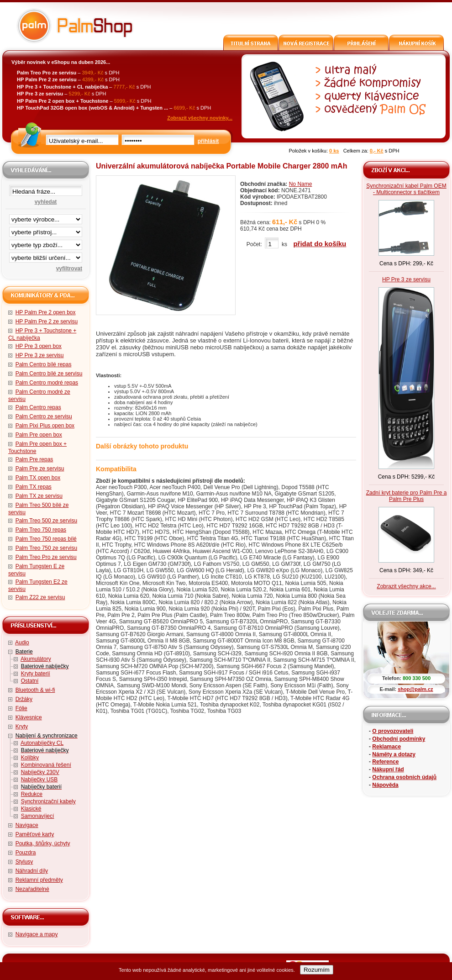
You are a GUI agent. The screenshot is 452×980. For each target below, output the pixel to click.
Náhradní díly (32, 871)
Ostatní (30, 681)
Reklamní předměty (39, 880)
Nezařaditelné (32, 889)
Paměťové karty (35, 834)
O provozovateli (393, 731)
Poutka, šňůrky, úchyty (43, 843)
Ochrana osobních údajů (404, 777)
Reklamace (386, 747)
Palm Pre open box (39, 435)
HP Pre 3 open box (39, 346)
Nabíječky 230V (40, 772)
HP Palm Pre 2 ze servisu (47, 321)
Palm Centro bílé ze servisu (49, 374)
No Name (301, 184)
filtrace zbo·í (46, 243)
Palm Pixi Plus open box (45, 426)
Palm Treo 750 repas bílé (46, 539)
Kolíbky (30, 758)
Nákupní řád (388, 769)
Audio (22, 643)
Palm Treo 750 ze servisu (46, 548)
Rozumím (317, 970)
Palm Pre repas (34, 459)
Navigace (27, 825)
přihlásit (208, 141)
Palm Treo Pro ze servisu (46, 557)
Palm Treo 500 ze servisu (46, 521)
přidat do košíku (320, 244)
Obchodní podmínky (399, 739)
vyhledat (46, 202)
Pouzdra (26, 853)
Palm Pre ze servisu (40, 469)
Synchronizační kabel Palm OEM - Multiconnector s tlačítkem (406, 189)
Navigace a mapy (37, 934)
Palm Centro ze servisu (44, 416)
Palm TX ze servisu (39, 496)
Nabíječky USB (39, 780)
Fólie (21, 708)
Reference (385, 762)
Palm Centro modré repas (47, 383)
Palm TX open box (38, 478)
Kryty (22, 727)
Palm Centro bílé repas (44, 364)
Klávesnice (29, 717)
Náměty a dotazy (394, 754)
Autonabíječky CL (42, 743)
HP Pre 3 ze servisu (40, 355)
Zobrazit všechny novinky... (200, 118)
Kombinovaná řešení (46, 765)
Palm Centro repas (38, 407)
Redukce (32, 794)
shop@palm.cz (415, 689)
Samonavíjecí (38, 816)
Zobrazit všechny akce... (406, 586)
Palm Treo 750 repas (41, 530)
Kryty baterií (36, 674)
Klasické (31, 809)
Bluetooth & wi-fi (35, 690)
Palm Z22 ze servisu (40, 597)
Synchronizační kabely (48, 801)
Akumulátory (36, 659)
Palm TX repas (34, 487)
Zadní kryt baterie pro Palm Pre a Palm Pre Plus (407, 496)
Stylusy (24, 862)
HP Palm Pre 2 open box (46, 312)
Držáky (24, 699)
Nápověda (385, 785)
